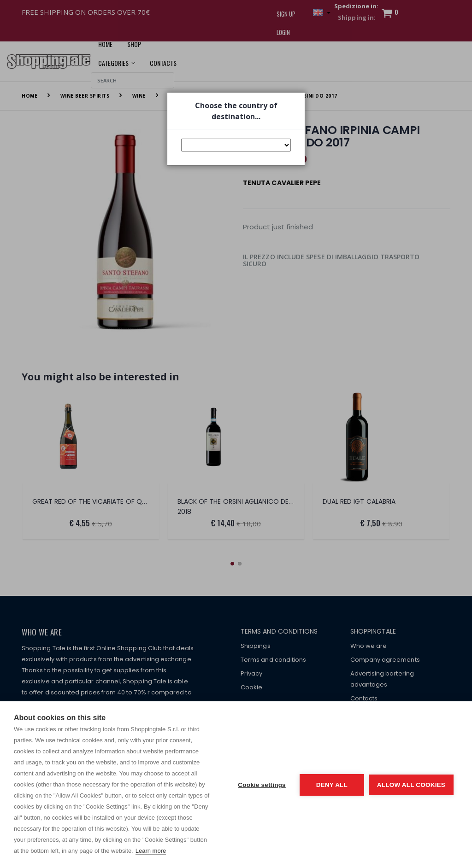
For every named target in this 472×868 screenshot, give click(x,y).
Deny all (332, 785)
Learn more (151, 851)
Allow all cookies (411, 785)
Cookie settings (262, 785)
